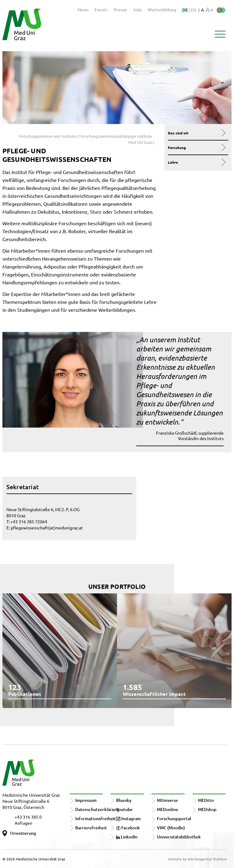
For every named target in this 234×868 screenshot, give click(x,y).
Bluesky (124, 800)
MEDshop (207, 809)
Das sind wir (197, 133)
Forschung (197, 148)
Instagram (128, 818)
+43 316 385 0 (28, 817)
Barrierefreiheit (91, 828)
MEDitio (206, 800)
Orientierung (23, 833)
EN (193, 10)
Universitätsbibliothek (179, 837)
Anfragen (23, 823)
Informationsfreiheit (96, 818)
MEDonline (168, 809)
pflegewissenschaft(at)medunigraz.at (47, 528)
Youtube (124, 809)
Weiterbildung (162, 10)
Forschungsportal (174, 818)
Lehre (197, 162)
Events (101, 10)
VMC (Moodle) (171, 828)
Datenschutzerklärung (97, 809)
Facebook (128, 828)
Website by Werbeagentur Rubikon (198, 859)
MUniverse (167, 800)
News (83, 10)
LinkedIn (127, 837)
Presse (120, 10)
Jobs (137, 10)
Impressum (86, 800)
